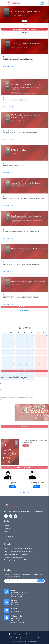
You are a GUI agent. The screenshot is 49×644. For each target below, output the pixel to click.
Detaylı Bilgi (24, 21)
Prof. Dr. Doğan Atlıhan (31, 641)
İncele (12, 487)
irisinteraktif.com (37, 638)
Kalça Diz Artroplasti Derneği (18, 634)
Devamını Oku (8, 76)
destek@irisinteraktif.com (23, 638)
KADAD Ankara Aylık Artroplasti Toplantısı (18, 69)
